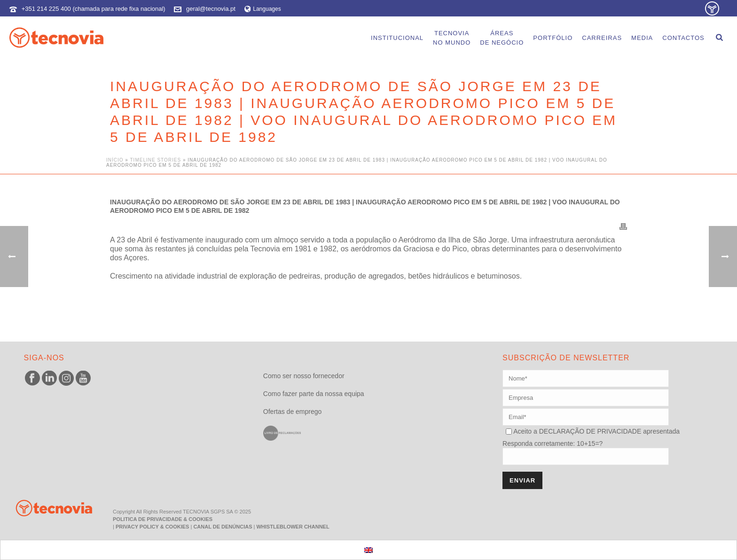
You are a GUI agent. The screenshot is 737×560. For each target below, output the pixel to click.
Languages (263, 9)
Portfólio (553, 38)
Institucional (397, 38)
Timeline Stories (156, 160)
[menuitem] (368, 550)
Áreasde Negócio (502, 38)
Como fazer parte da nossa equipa (314, 394)
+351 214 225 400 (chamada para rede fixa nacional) (94, 9)
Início (115, 160)
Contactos (683, 38)
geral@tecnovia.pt (211, 9)
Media (642, 38)
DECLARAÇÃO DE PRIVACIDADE (589, 431)
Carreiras (602, 38)
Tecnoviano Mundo (452, 38)
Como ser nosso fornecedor (304, 376)
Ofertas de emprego (293, 412)
